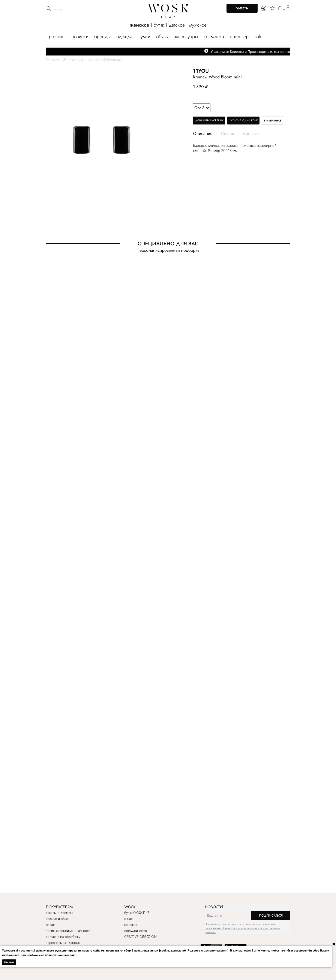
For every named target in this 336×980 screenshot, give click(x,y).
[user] (288, 8)
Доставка (251, 134)
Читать (242, 8)
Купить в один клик (244, 120)
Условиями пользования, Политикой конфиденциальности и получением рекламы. (242, 928)
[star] (272, 8)
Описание (203, 134)
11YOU (201, 71)
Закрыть (9, 962)
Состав (227, 134)
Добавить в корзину (209, 120)
